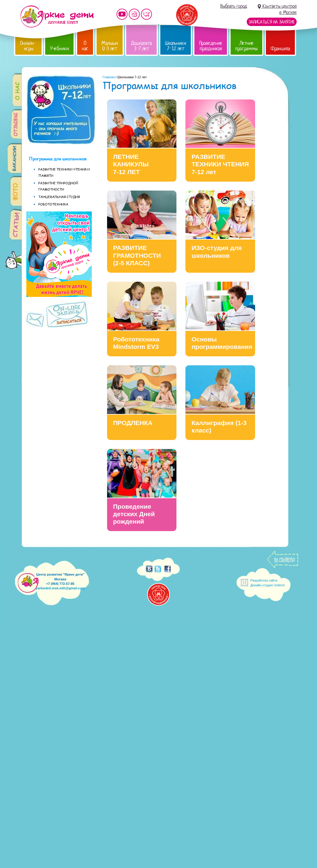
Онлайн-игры (28, 46)
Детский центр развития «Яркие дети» (57, 16)
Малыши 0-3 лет (110, 46)
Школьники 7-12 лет (176, 46)
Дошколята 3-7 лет (141, 46)
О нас (85, 46)
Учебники (59, 49)
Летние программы (246, 46)
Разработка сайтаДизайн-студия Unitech (268, 583)
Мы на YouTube (122, 14)
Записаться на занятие (272, 22)
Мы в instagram (134, 14)
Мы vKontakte (147, 14)
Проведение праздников (211, 46)
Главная (109, 77)
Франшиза (280, 49)
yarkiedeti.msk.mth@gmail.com (60, 588)
